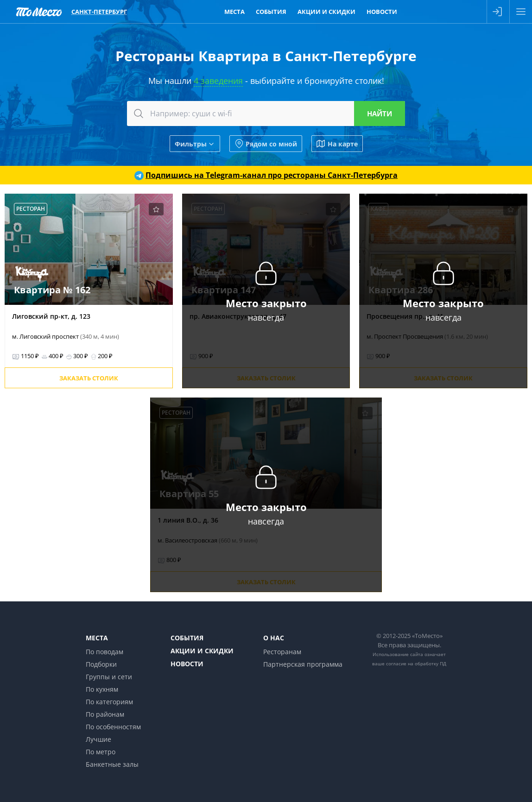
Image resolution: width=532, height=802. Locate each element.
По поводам (104, 652)
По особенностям (113, 727)
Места (97, 638)
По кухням (102, 689)
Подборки (101, 664)
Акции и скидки (202, 651)
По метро (101, 752)
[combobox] (266, 114)
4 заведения (218, 81)
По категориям (109, 702)
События (187, 638)
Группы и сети (109, 677)
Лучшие (98, 739)
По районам (105, 714)
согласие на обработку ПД (416, 663)
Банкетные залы (112, 764)
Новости (187, 664)
